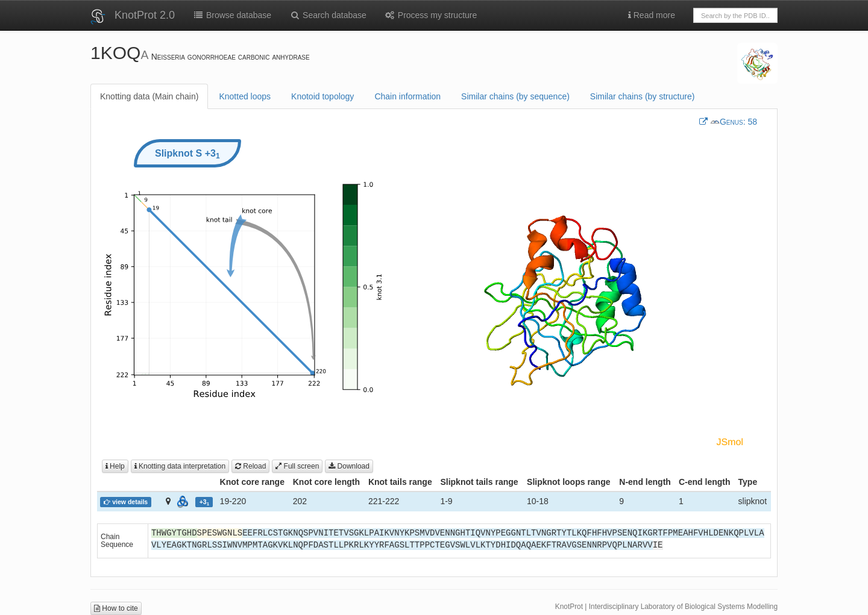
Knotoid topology (322, 96)
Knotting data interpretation (180, 466)
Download (349, 466)
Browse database (232, 15)
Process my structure (431, 15)
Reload (250, 466)
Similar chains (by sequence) (515, 96)
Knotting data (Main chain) (149, 96)
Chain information (407, 96)
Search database (328, 15)
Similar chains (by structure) (643, 96)
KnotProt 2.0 (145, 15)
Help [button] (115, 466)
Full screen (297, 466)
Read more (652, 15)
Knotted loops (245, 96)
